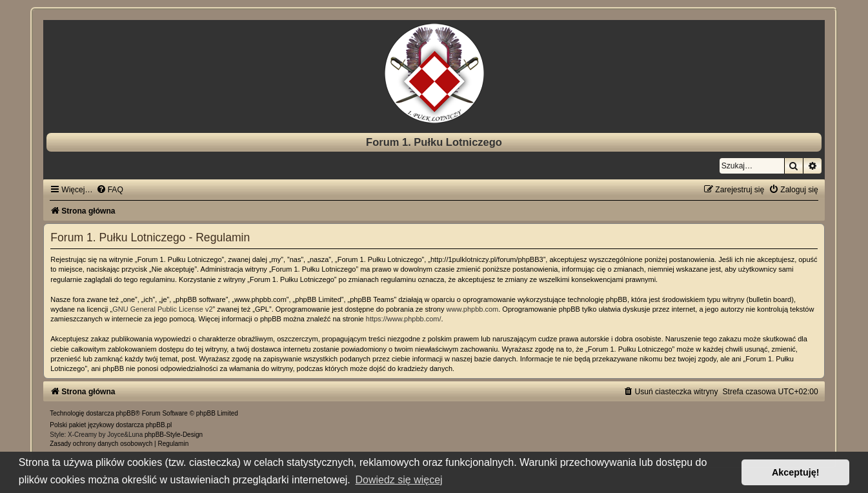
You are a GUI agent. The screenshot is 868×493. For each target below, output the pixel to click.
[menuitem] (110, 190)
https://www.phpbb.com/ (404, 319)
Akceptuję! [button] (796, 472)
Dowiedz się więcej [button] (399, 480)
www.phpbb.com (473, 309)
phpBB (126, 413)
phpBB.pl (159, 425)
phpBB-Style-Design (174, 435)
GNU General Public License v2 (162, 309)
